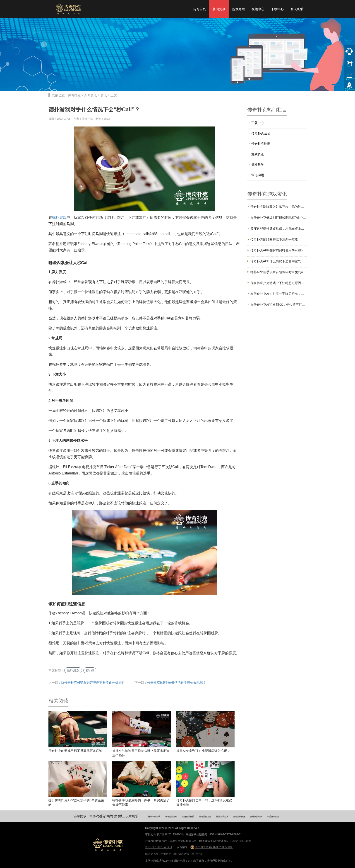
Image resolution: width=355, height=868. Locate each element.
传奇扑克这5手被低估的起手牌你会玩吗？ (177, 683)
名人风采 (297, 9)
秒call (90, 670)
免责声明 (166, 854)
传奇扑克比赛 (261, 144)
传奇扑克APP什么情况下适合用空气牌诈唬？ (279, 261)
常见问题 (258, 175)
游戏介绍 (238, 9)
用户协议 (197, 854)
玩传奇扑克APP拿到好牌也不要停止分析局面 (93, 683)
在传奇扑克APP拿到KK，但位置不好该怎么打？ (279, 305)
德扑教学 (258, 165)
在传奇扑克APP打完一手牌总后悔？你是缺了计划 (279, 294)
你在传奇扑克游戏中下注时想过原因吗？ (279, 283)
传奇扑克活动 (261, 133)
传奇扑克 (74, 95)
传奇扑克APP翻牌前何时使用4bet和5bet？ (279, 250)
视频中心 (258, 9)
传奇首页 (199, 9)
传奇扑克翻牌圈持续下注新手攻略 (274, 239)
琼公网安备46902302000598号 (211, 847)
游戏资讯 (258, 154)
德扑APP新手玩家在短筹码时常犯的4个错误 (279, 272)
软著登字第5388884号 (183, 841)
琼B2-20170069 (241, 841)
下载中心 (277, 9)
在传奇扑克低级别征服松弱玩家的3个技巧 (279, 218)
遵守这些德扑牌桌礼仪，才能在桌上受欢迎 (279, 229)
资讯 (104, 95)
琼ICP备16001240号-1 (159, 847)
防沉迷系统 (152, 854)
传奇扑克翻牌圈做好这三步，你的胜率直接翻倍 (279, 207)
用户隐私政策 (181, 854)
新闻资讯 (219, 9)
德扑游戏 (59, 218)
